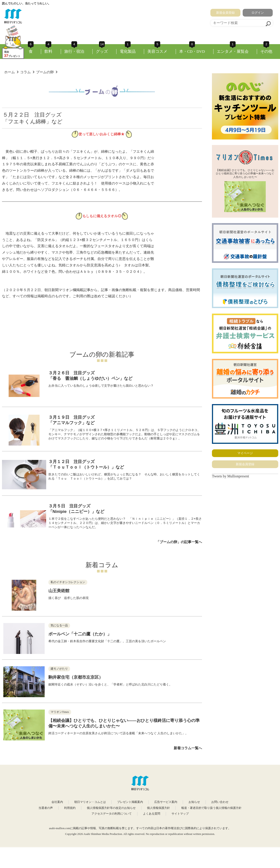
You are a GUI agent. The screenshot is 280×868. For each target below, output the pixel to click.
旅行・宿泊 (74, 51)
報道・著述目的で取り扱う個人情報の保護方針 (211, 808)
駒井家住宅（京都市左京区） (76, 677)
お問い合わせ (220, 802)
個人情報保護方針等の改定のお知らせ (111, 808)
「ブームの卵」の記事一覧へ (179, 542)
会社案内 (57, 802)
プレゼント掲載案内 (130, 802)
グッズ (102, 51)
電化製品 (128, 51)
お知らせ (194, 802)
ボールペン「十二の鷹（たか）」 (80, 634)
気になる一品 (59, 625)
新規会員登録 (225, 13)
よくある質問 (152, 814)
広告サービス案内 (166, 802)
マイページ (245, 453)
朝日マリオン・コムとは (90, 802)
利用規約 (70, 808)
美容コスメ (157, 51)
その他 (266, 51)
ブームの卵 (45, 72)
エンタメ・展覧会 (233, 51)
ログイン (258, 13)
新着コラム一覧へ (188, 748)
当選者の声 (46, 808)
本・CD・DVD (192, 51)
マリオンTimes (60, 712)
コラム (25, 72)
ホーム (10, 72)
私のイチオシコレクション (68, 582)
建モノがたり (59, 669)
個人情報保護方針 (158, 808)
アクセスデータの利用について (112, 814)
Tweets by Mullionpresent (231, 476)
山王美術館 (59, 591)
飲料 (48, 51)
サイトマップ (180, 814)
